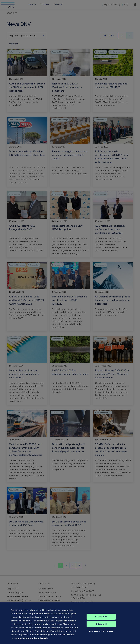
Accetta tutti (101, 619)
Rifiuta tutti (101, 627)
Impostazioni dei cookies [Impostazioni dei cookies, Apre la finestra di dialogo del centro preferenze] (101, 634)
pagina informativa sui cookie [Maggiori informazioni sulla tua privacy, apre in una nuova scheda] (33, 641)
